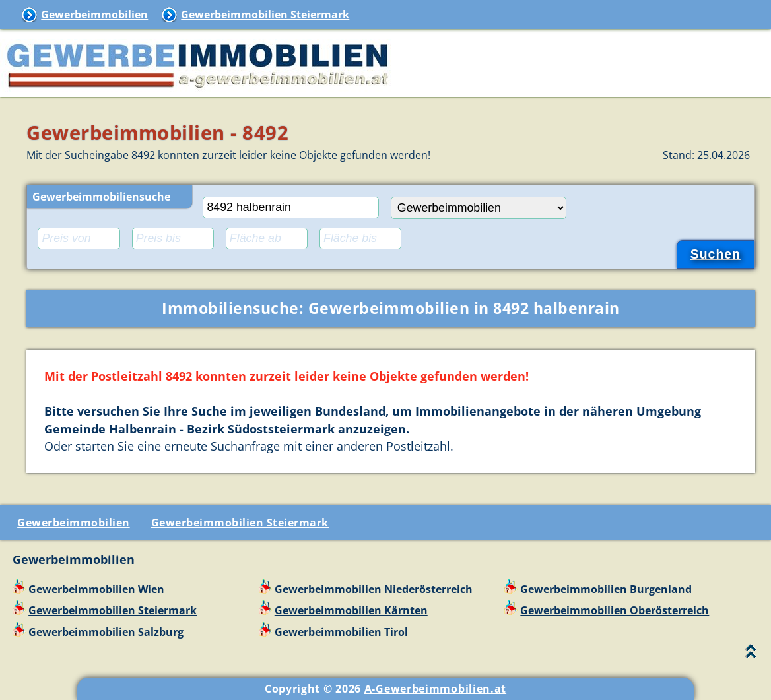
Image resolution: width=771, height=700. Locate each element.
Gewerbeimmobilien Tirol (341, 632)
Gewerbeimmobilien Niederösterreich (374, 589)
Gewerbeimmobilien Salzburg (106, 632)
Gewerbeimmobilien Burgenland (606, 589)
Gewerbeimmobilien (94, 15)
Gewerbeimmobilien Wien (96, 589)
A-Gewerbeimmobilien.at (435, 689)
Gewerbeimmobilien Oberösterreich (615, 610)
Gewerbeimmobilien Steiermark (265, 15)
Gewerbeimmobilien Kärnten (351, 610)
